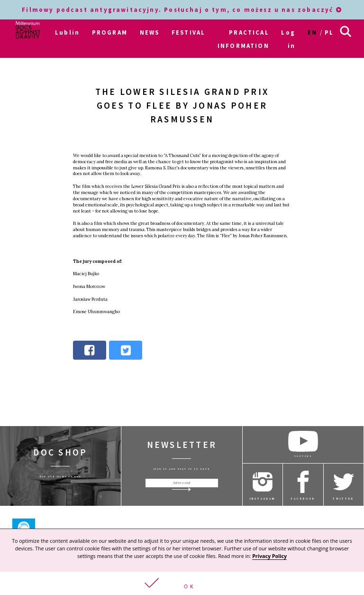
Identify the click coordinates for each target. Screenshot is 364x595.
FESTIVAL (188, 32)
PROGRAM (110, 32)
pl (329, 32)
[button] (182, 583)
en (312, 32)
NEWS (150, 32)
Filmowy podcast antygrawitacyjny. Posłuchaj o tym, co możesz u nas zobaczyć (182, 9)
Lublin (67, 32)
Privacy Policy (269, 556)
